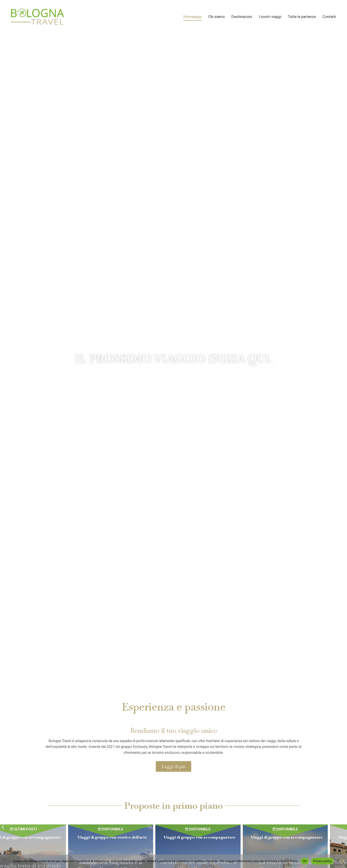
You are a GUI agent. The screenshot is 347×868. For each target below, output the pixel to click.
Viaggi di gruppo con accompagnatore (44, 837)
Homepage (193, 17)
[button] (3, 827)
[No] (341, 861)
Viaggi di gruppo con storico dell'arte (131, 837)
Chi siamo (217, 17)
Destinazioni (242, 17)
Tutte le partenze (302, 17)
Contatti (329, 17)
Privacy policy (322, 861)
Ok (305, 861)
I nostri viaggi (270, 17)
